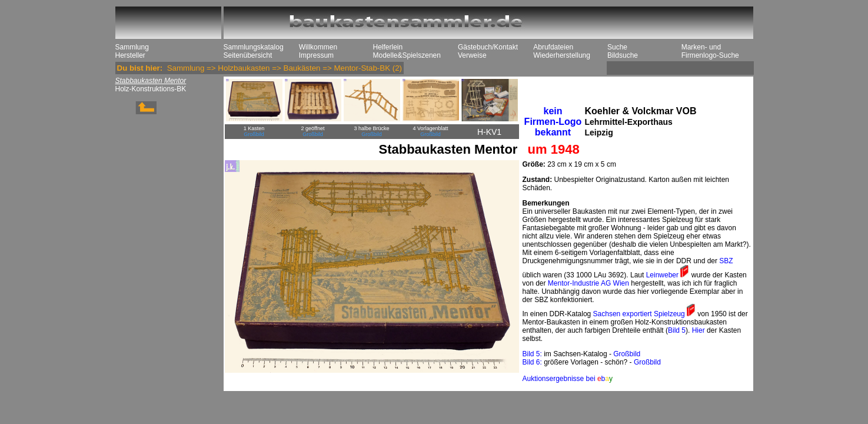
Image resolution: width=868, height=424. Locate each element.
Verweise (472, 55)
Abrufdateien (553, 47)
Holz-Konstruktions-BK (151, 89)
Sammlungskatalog (254, 47)
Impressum (316, 55)
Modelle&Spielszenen (407, 55)
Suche (617, 47)
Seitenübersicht (248, 55)
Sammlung (132, 47)
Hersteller (130, 55)
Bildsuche (623, 55)
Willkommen (318, 47)
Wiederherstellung (562, 55)
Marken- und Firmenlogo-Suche (710, 51)
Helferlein (388, 47)
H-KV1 (489, 132)
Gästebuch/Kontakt (488, 47)
